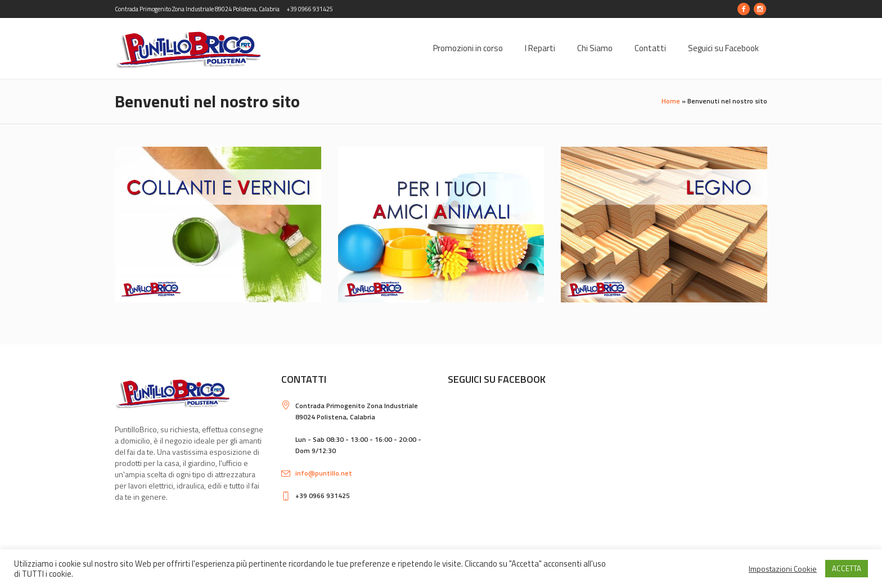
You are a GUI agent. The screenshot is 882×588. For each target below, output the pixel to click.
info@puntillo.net (324, 473)
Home (671, 101)
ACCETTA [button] (847, 568)
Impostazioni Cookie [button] (783, 569)
